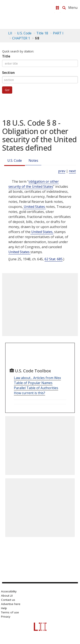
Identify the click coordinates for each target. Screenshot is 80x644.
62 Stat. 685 (54, 259)
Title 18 (42, 33)
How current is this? (30, 393)
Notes (33, 160)
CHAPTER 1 (21, 38)
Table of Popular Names (33, 383)
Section (8, 73)
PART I (58, 33)
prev (62, 171)
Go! (7, 90)
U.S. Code (15, 160)
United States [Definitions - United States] (34, 207)
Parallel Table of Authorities (36, 388)
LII (10, 33)
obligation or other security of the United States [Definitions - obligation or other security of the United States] (34, 184)
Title (6, 56)
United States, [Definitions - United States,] (42, 232)
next (72, 171)
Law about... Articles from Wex (37, 378)
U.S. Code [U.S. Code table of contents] (24, 33)
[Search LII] (64, 8)
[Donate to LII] (57, 8)
